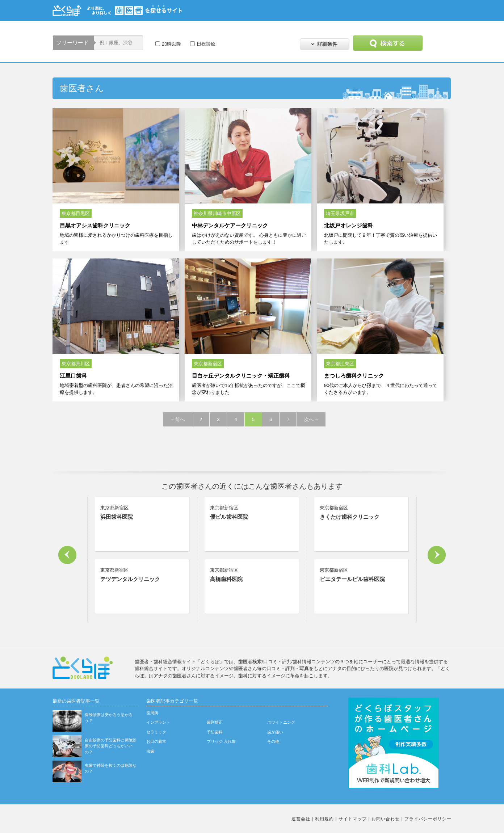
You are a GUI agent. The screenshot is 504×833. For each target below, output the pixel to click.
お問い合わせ (386, 819)
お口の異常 (156, 741)
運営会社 (301, 819)
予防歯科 (215, 732)
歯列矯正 (215, 722)
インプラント (158, 722)
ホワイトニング (281, 722)
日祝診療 (206, 44)
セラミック (156, 732)
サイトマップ (353, 819)
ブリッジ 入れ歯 (221, 741)
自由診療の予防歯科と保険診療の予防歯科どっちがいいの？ (111, 746)
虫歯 (150, 751)
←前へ (178, 419)
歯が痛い (275, 732)
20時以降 (171, 44)
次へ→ (311, 419)
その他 (273, 741)
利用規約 (324, 819)
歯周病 (152, 713)
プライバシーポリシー (428, 819)
